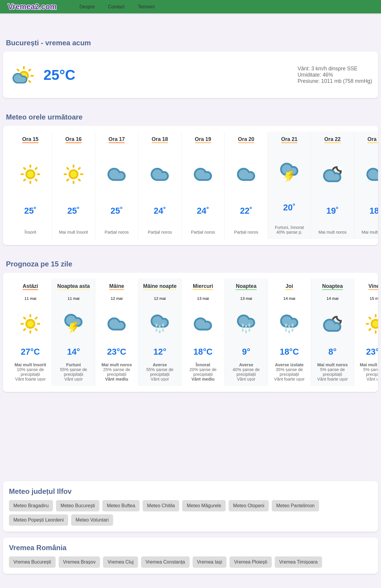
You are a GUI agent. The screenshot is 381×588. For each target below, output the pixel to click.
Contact (116, 7)
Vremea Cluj (120, 562)
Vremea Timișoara (298, 562)
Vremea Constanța (165, 562)
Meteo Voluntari (92, 520)
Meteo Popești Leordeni (39, 520)
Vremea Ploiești (250, 562)
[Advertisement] (182, 440)
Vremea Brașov (79, 562)
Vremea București (32, 562)
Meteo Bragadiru (31, 506)
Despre (87, 7)
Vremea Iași (210, 562)
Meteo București (78, 506)
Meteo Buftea (121, 506)
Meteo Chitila (161, 506)
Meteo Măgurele (204, 506)
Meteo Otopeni (249, 506)
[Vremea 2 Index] (34, 7)
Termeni (146, 7)
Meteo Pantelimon (295, 506)
